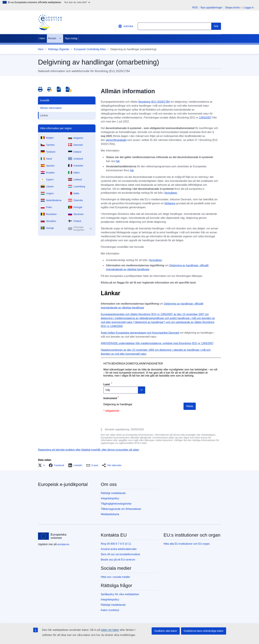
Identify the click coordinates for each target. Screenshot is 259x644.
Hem (42, 38)
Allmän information (51, 108)
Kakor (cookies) (110, 610)
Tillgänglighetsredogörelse (116, 504)
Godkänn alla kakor (166, 631)
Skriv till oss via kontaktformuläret (120, 554)
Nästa (190, 406)
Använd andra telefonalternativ (119, 549)
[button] (42, 465)
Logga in (249, 8)
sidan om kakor (110, 630)
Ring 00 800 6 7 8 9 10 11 (116, 544)
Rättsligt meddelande (113, 493)
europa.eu (63, 544)
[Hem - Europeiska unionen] (52, 536)
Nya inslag (71, 38)
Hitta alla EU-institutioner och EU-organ (187, 544)
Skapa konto (232, 8)
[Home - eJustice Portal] (50, 22)
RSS (195, 8)
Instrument (110, 398)
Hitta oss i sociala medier (115, 577)
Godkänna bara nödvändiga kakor (204, 631)
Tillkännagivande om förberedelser (121, 509)
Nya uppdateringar (211, 8)
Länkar (44, 115)
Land (107, 384)
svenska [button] (126, 26)
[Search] (216, 26)
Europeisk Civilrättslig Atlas (90, 49)
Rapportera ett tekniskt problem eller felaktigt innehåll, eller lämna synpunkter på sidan (89, 450)
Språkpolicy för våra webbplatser (120, 594)
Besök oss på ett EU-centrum (118, 560)
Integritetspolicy (110, 498)
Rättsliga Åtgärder (59, 49)
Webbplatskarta (110, 514)
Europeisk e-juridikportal (63, 484)
